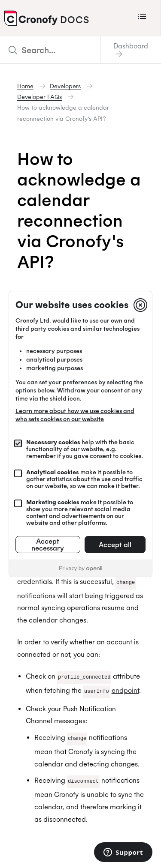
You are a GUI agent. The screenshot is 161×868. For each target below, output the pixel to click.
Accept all (115, 545)
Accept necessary (48, 545)
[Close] (140, 305)
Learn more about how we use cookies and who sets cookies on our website (75, 415)
